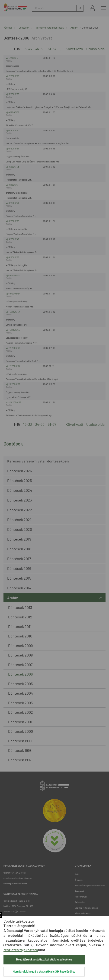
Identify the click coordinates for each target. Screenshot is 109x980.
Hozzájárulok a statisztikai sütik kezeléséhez (44, 960)
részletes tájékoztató (21, 950)
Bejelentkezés (92, 8)
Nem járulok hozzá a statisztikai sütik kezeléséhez (44, 972)
